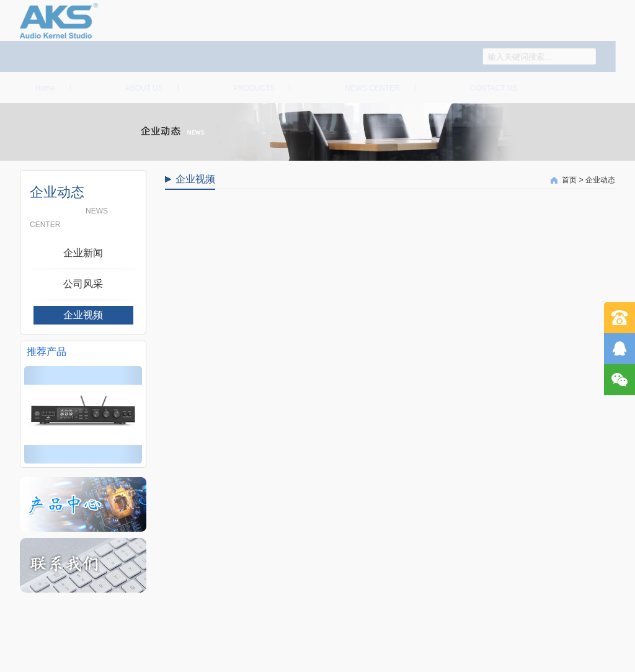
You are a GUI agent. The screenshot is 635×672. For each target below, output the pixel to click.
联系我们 (472, 87)
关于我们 (123, 87)
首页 (34, 87)
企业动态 (351, 87)
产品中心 (233, 87)
